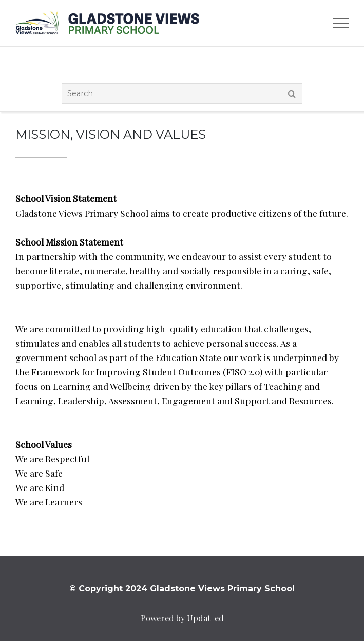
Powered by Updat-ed (182, 618)
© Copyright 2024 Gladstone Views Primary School (182, 588)
